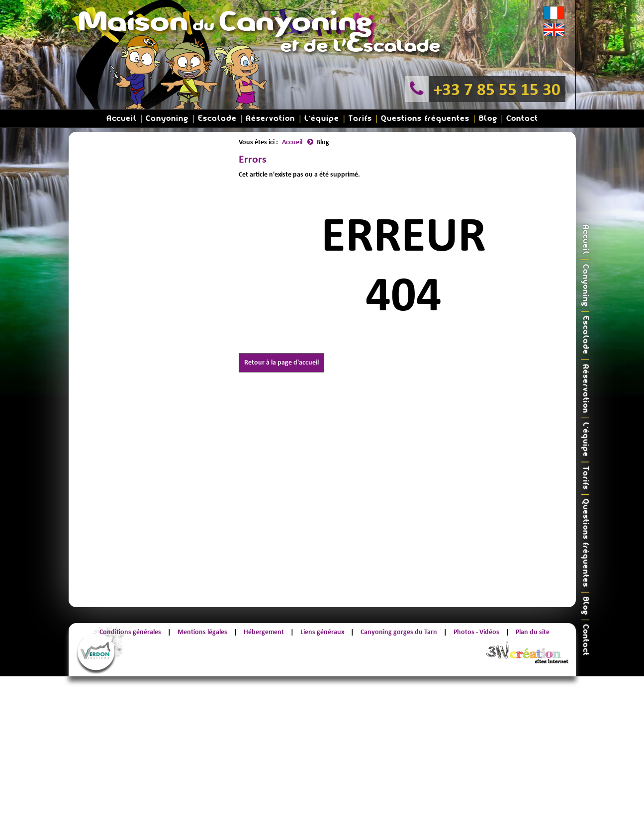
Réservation (270, 119)
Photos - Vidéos (476, 632)
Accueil (122, 119)
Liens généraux (322, 632)
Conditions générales (130, 632)
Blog (488, 119)
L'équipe (322, 119)
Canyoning (167, 119)
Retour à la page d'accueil (281, 362)
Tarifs (360, 119)
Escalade (217, 119)
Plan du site (533, 632)
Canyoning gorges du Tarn (399, 632)
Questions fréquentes (425, 119)
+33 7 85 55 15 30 (497, 89)
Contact (522, 119)
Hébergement (264, 632)
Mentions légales (202, 632)
